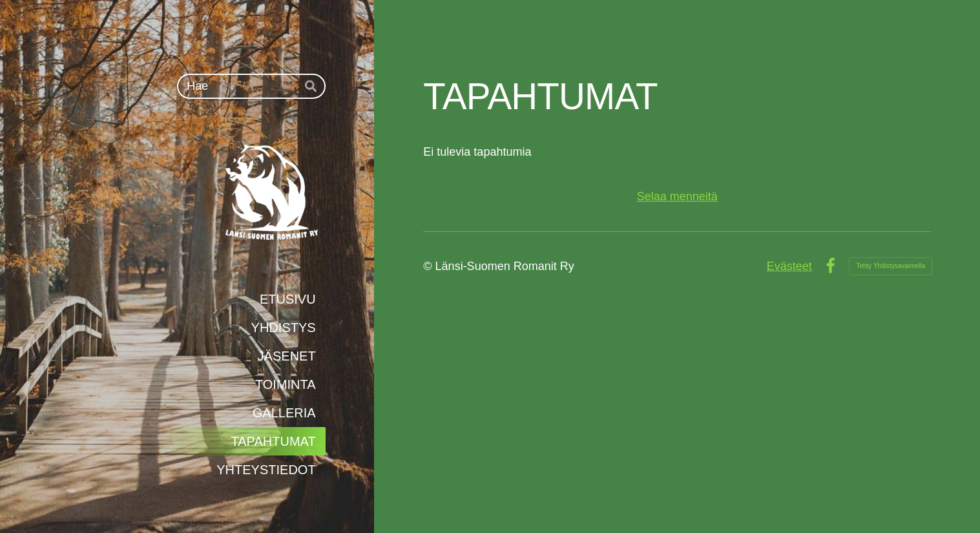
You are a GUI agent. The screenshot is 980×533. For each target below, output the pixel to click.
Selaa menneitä (677, 196)
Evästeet (789, 266)
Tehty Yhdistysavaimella (891, 266)
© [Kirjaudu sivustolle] (429, 266)
